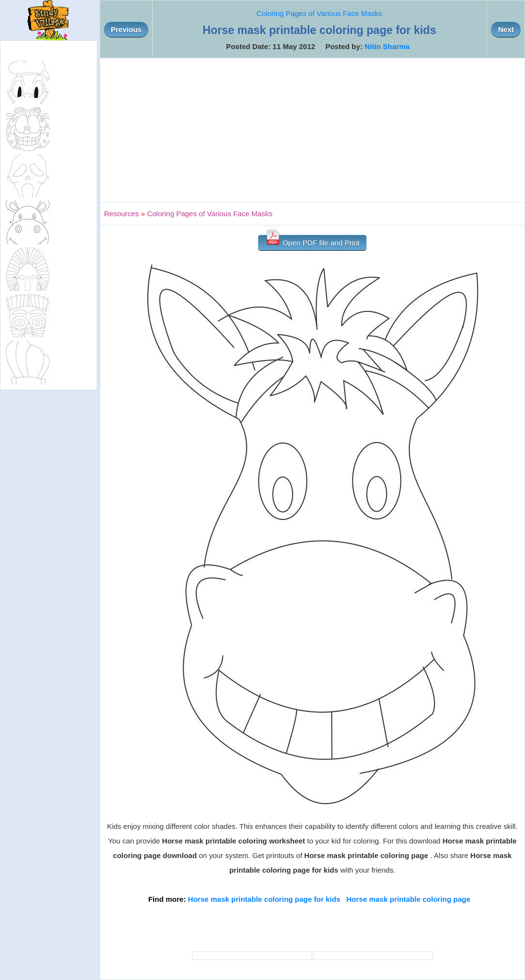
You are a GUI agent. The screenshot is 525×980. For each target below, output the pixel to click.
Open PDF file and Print (312, 241)
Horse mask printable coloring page (409, 899)
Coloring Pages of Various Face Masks (319, 13)
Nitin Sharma (387, 46)
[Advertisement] (312, 130)
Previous (126, 29)
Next (506, 29)
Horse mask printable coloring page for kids (264, 899)
